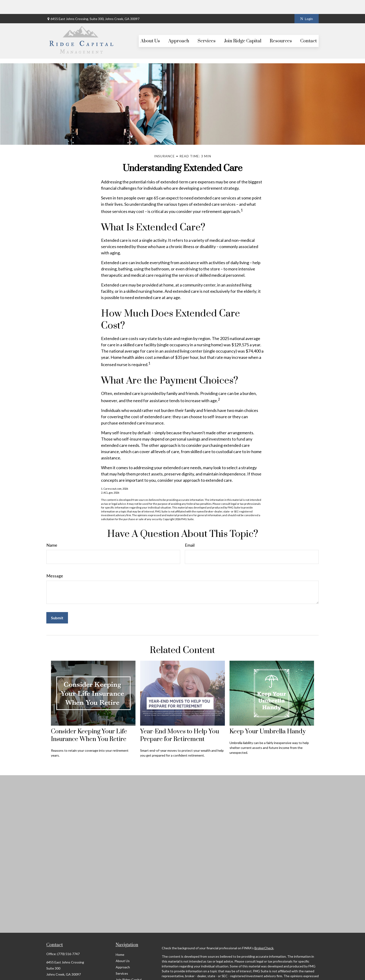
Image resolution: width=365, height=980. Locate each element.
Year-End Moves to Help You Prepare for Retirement (180, 721)
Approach (123, 953)
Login (307, 5)
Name (52, 531)
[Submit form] (57, 604)
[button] (150, 27)
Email (190, 531)
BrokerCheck (264, 934)
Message (55, 562)
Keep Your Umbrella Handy (268, 718)
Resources (123, 972)
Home (120, 941)
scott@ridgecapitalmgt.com (66, 975)
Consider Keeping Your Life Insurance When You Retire (89, 721)
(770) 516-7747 (68, 940)
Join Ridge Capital (129, 966)
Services (122, 959)
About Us (123, 947)
